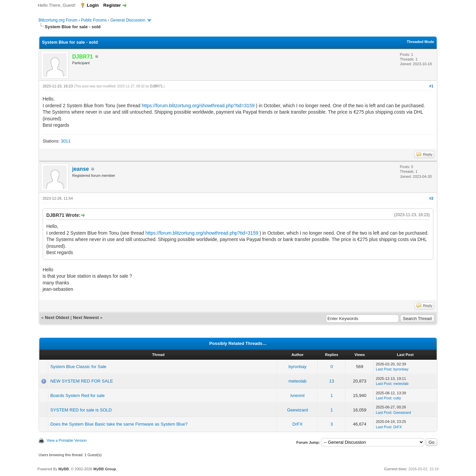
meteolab (297, 381)
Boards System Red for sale (78, 395)
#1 (431, 86)
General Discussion (128, 20)
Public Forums (94, 20)
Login (93, 5)
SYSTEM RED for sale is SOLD (81, 410)
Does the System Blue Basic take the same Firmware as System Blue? (119, 424)
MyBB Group (105, 469)
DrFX (297, 424)
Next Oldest (57, 318)
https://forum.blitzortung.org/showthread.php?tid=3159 (198, 106)
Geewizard (297, 410)
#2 (431, 198)
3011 (66, 141)
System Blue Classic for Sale (78, 367)
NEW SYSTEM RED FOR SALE (82, 381)
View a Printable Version (67, 440)
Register (112, 5)
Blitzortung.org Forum (58, 20)
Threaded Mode (420, 42)
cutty (397, 398)
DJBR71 (156, 86)
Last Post (384, 369)
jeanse (81, 169)
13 (331, 381)
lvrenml (297, 395)
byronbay (297, 367)
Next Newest (86, 318)
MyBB (64, 469)
